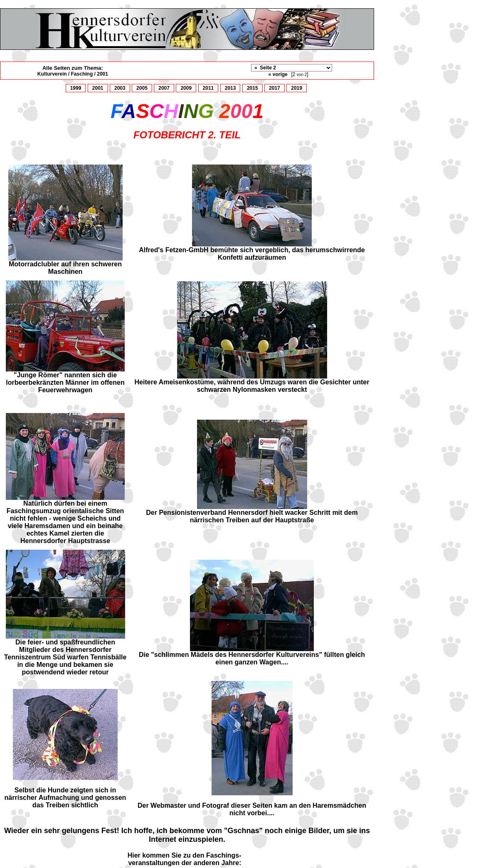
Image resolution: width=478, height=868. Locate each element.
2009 (186, 88)
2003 (120, 88)
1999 (76, 88)
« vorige (278, 74)
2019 (297, 88)
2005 (142, 88)
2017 (275, 88)
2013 (230, 88)
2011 (208, 88)
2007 (164, 88)
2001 (98, 88)
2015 (253, 88)
